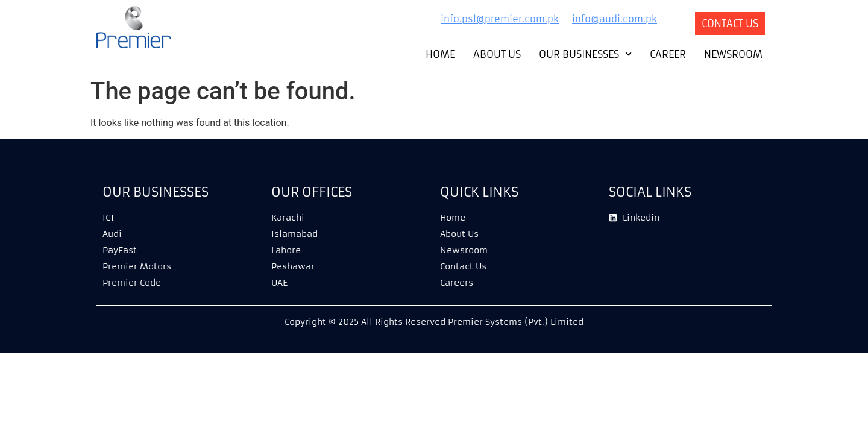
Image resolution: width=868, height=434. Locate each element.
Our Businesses (585, 54)
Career (668, 54)
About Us (497, 54)
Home (440, 54)
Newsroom (733, 54)
